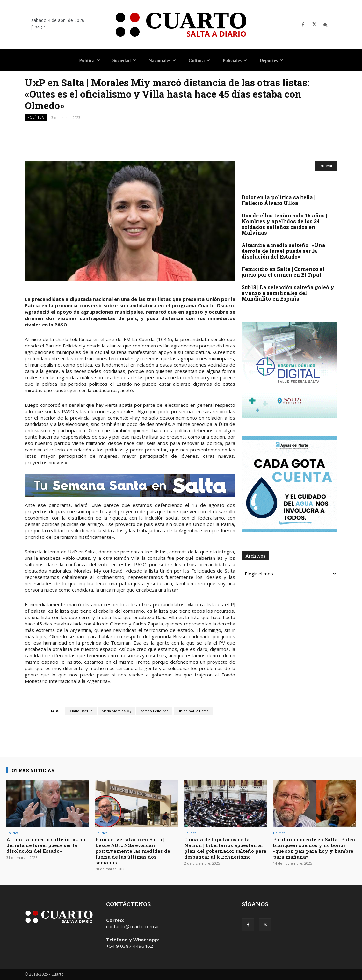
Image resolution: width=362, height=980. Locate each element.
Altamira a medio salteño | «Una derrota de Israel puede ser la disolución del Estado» (283, 251)
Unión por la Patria (193, 711)
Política (36, 117)
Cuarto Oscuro (81, 711)
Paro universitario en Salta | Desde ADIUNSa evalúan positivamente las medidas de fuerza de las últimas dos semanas (133, 851)
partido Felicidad (154, 711)
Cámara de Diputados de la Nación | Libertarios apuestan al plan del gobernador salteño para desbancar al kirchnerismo (225, 848)
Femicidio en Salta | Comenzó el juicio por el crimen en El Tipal (283, 272)
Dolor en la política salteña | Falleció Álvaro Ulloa (278, 200)
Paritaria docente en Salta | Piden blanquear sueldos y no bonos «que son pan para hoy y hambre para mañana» (314, 848)
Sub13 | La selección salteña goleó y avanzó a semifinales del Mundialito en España (288, 293)
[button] (325, 25)
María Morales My (116, 711)
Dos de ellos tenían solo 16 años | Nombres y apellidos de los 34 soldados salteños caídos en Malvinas (284, 224)
